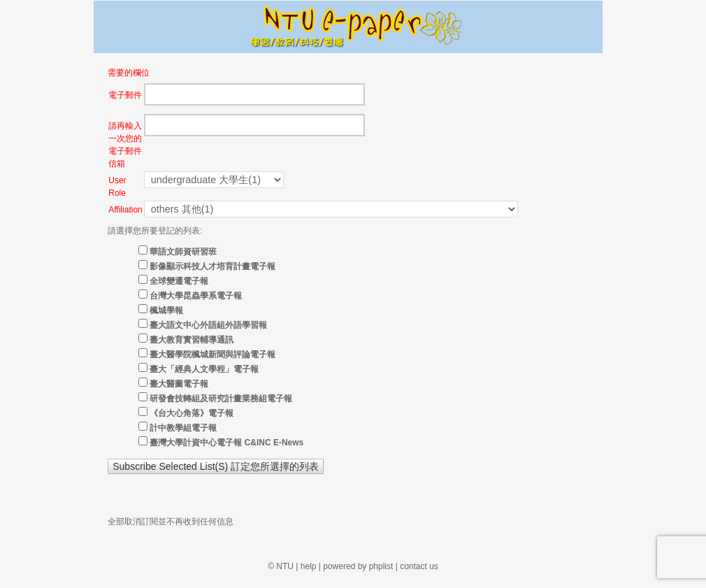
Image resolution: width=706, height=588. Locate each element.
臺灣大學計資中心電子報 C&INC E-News (226, 443)
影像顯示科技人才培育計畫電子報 (212, 266)
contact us (419, 566)
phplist (381, 566)
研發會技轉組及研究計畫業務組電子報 (221, 399)
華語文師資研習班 (183, 252)
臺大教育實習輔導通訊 (192, 340)
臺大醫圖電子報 (179, 384)
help (309, 566)
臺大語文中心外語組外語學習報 (208, 325)
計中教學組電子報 (183, 428)
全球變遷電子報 (179, 281)
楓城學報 (166, 310)
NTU (285, 566)
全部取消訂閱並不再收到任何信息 (171, 522)
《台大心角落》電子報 (192, 413)
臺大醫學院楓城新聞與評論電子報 (212, 354)
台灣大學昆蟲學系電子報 (196, 296)
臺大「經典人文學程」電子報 (204, 369)
